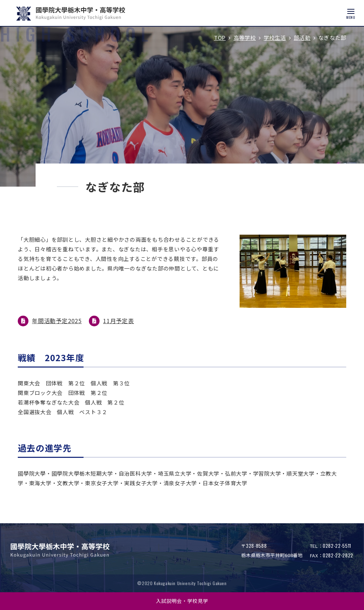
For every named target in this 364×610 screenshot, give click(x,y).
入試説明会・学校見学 (182, 601)
